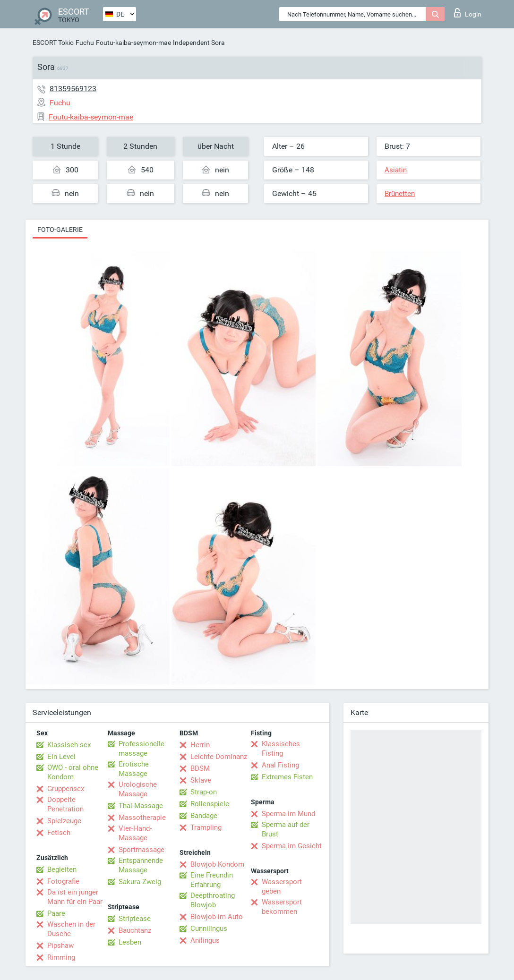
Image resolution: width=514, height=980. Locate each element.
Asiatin (396, 170)
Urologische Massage (138, 789)
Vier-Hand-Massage (135, 833)
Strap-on (204, 792)
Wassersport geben (282, 886)
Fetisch (59, 833)
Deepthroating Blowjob (213, 900)
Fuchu (85, 43)
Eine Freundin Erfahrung (212, 880)
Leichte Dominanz (219, 757)
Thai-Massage (141, 806)
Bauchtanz (135, 930)
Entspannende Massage (141, 865)
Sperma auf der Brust (286, 829)
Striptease (135, 919)
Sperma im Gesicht (292, 846)
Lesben (130, 942)
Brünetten (400, 194)
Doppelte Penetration (65, 804)
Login (468, 13)
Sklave (201, 780)
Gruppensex (66, 789)
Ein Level (61, 757)
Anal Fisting (280, 765)
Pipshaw (60, 946)
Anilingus (205, 940)
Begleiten (62, 869)
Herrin (200, 745)
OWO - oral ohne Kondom (73, 772)
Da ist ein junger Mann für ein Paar (75, 897)
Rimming (61, 957)
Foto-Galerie (60, 230)
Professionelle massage (141, 749)
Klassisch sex (69, 745)
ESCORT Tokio (53, 43)
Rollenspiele (210, 804)
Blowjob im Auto (217, 917)
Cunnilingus (209, 929)
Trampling (206, 827)
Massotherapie (142, 818)
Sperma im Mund (288, 814)
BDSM (200, 768)
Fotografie (63, 881)
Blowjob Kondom (217, 864)
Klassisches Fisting (281, 749)
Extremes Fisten (287, 777)
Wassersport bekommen (282, 907)
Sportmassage (141, 850)
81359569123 (73, 89)
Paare (56, 913)
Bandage (204, 816)
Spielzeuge (64, 821)
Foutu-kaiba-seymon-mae (133, 43)
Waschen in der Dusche (71, 929)
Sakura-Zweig (140, 882)
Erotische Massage (134, 769)
